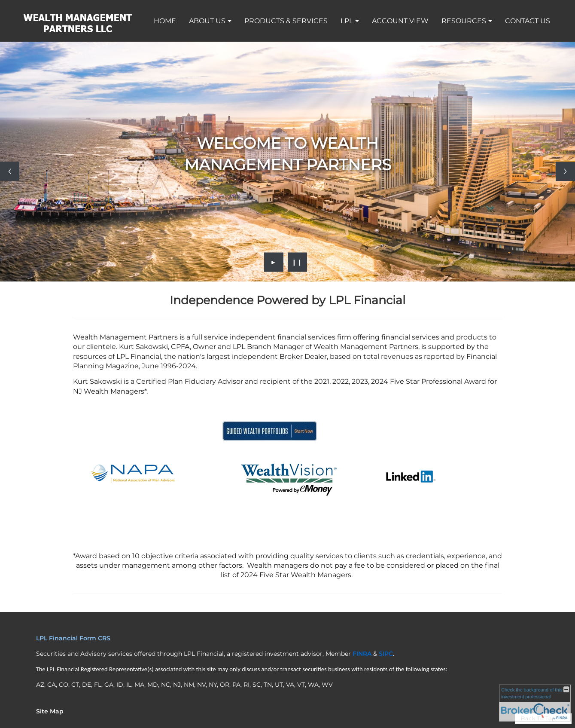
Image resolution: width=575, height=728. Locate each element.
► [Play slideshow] (274, 262)
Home (165, 21)
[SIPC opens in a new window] (386, 654)
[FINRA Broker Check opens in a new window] (535, 703)
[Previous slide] (10, 171)
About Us (207, 21)
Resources (464, 21)
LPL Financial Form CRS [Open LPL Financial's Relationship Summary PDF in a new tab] (73, 638)
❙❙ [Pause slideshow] (297, 262)
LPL (347, 21)
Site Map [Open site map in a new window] (50, 711)
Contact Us (528, 21)
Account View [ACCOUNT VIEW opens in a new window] (400, 21)
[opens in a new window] (270, 442)
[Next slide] (565, 171)
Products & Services (286, 21)
